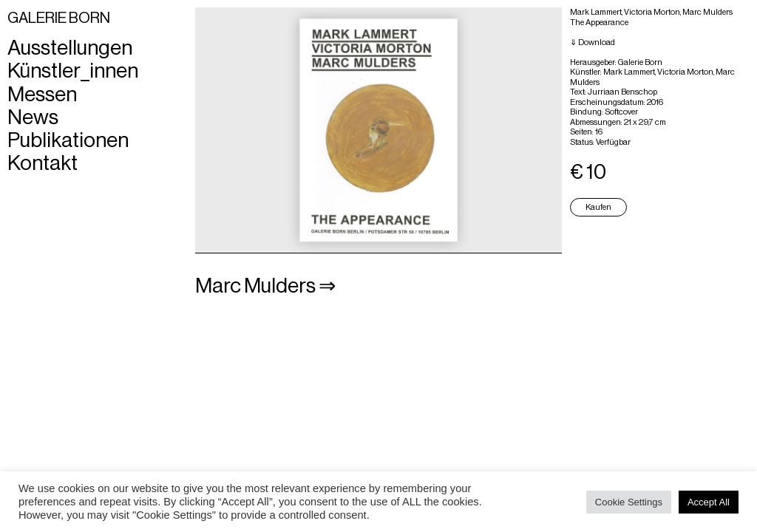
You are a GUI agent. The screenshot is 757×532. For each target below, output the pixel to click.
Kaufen (598, 207)
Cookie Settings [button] (629, 502)
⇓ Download (593, 42)
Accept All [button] (709, 502)
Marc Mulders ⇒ (265, 286)
